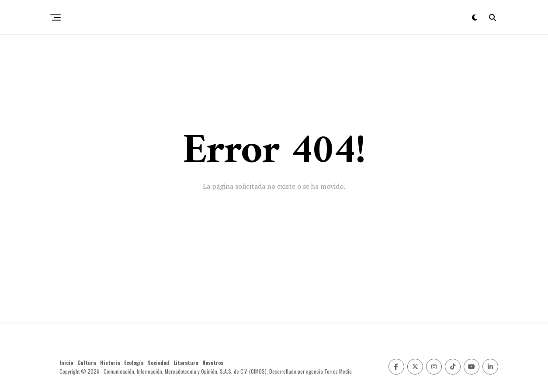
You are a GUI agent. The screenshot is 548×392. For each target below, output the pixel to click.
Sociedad (158, 363)
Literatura (186, 363)
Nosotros (213, 363)
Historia (110, 363)
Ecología (134, 363)
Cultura (87, 363)
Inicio (66, 363)
